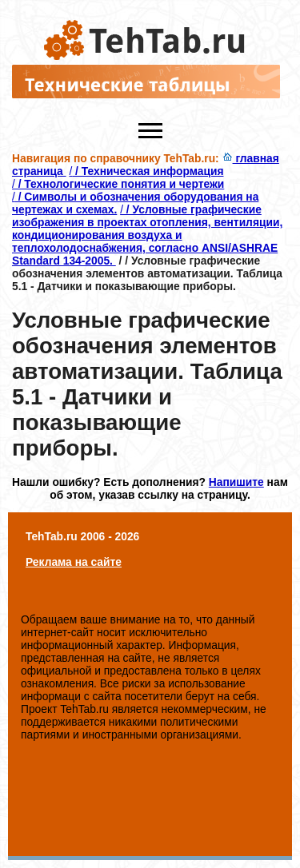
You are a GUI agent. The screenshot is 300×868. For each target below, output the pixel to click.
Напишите (236, 482)
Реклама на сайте (74, 562)
